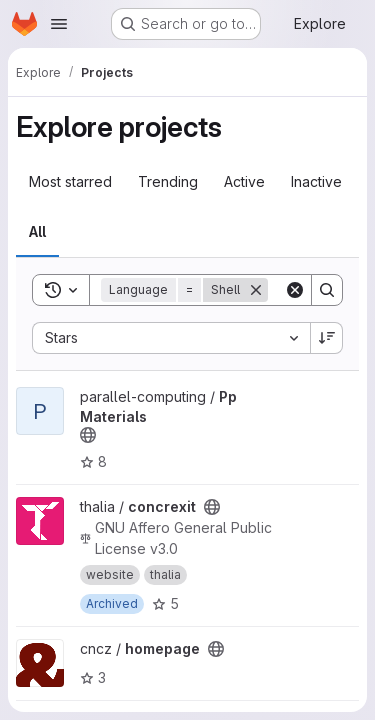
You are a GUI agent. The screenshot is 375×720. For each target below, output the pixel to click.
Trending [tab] (168, 181)
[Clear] (295, 290)
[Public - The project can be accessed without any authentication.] (88, 435)
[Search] (327, 290)
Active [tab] (244, 181)
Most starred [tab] (70, 181)
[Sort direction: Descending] (327, 338)
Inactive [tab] (316, 181)
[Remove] (256, 290)
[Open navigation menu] (59, 24)
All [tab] (37, 231)
